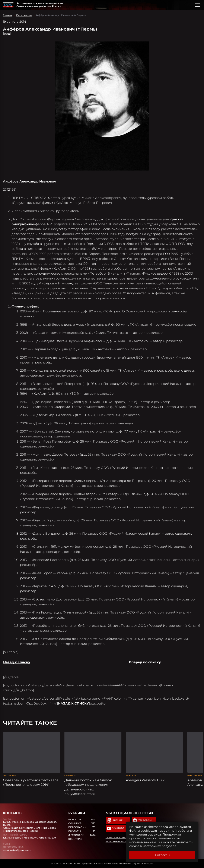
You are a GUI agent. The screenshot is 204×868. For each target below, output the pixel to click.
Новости (131, 775)
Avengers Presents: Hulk (145, 780)
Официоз (70, 775)
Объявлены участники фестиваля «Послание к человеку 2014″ (31, 782)
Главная (8, 15)
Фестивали (9, 775)
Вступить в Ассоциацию (122, 842)
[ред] (7, 34)
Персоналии (24, 15)
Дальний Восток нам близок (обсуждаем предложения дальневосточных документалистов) (88, 787)
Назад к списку (17, 662)
